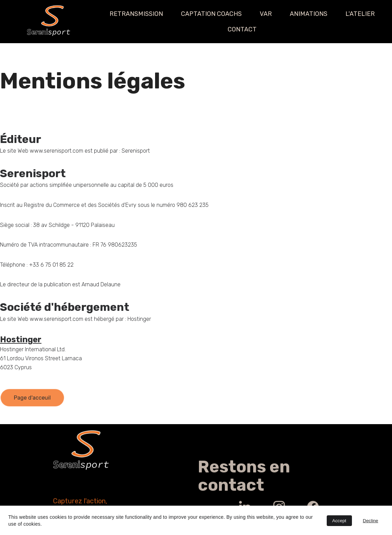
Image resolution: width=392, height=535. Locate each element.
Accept (339, 521)
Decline (371, 521)
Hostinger (21, 340)
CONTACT (242, 29)
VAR (266, 14)
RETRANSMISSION (136, 14)
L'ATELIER (360, 14)
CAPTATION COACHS (211, 14)
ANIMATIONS (309, 14)
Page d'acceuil (32, 398)
